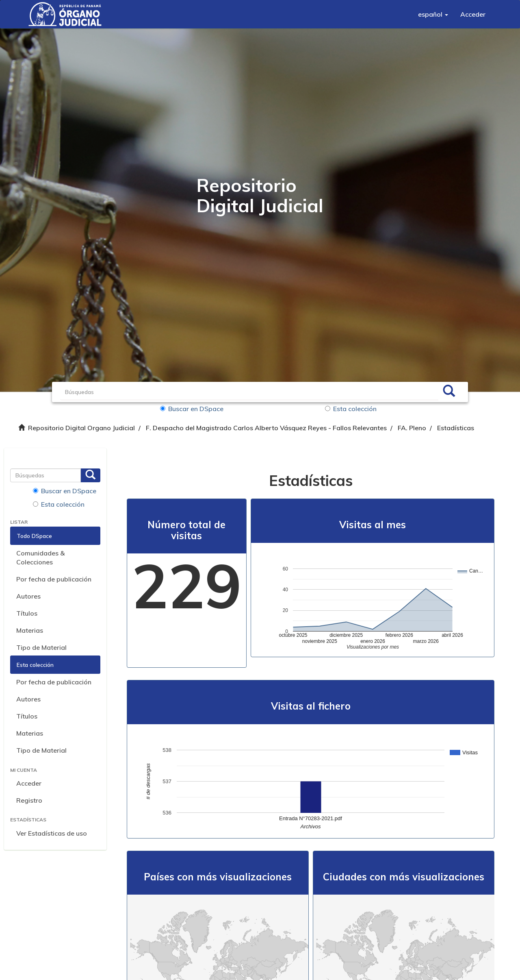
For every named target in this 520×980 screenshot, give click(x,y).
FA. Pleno (412, 428)
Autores (28, 596)
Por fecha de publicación (54, 579)
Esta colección (351, 409)
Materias (30, 630)
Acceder (29, 783)
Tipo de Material (41, 647)
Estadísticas (456, 428)
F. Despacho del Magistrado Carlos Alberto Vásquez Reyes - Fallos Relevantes (266, 428)
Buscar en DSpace (192, 409)
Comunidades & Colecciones (40, 558)
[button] (433, 14)
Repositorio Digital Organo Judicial (81, 428)
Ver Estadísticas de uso (52, 833)
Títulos (27, 613)
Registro (29, 800)
